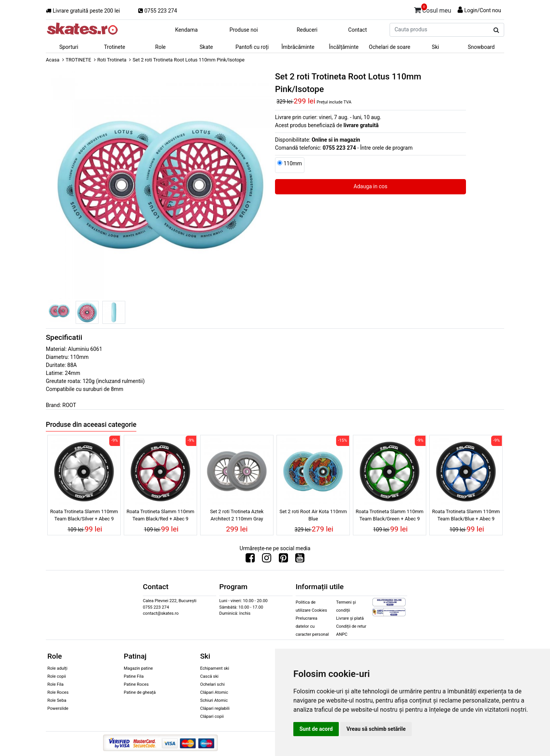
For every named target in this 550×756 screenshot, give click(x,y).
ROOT (69, 405)
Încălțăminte (344, 47)
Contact (358, 30)
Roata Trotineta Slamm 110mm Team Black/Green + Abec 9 (390, 515)
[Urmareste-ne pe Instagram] (267, 560)
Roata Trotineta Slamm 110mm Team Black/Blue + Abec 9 (466, 515)
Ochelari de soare (390, 47)
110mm (293, 163)
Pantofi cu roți (252, 47)
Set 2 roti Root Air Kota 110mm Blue (313, 515)
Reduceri (307, 30)
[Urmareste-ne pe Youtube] (300, 560)
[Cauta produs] (496, 30)
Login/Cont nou (483, 10)
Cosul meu (433, 9)
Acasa (53, 60)
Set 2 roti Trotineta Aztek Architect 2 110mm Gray (237, 515)
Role (160, 47)
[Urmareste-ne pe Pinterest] (283, 560)
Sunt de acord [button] (316, 729)
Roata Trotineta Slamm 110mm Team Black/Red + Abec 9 (160, 515)
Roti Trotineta (112, 60)
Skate (206, 47)
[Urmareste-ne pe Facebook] (250, 560)
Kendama (186, 30)
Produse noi (244, 30)
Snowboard (481, 47)
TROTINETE (78, 60)
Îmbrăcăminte (298, 47)
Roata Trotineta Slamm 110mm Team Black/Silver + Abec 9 (84, 515)
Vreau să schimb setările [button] (376, 729)
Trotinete (115, 47)
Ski (436, 47)
